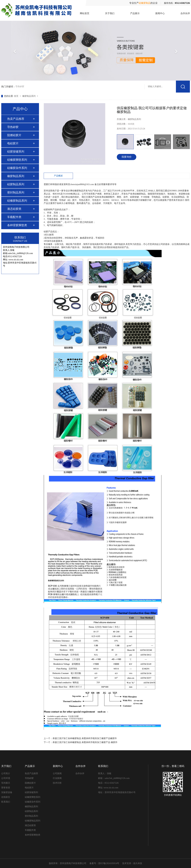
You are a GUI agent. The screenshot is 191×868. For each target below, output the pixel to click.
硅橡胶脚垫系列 (17, 160)
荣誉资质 (6, 788)
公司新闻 (57, 773)
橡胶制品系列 (29, 96)
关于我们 (110, 13)
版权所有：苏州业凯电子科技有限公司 (68, 863)
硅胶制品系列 (16, 184)
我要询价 (127, 157)
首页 (17, 96)
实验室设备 (7, 792)
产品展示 (135, 13)
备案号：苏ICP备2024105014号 (104, 863)
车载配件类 (14, 217)
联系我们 (6, 802)
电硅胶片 (13, 143)
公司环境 (6, 778)
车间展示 (6, 783)
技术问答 (57, 783)
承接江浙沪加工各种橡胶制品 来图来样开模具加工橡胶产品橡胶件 (85, 738)
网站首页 (85, 13)
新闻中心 (160, 13)
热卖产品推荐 (16, 119)
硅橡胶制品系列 (17, 201)
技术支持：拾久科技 (132, 863)
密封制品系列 (16, 192)
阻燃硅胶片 (14, 135)
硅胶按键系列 (16, 152)
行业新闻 (57, 778)
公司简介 (6, 773)
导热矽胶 (20, 86)
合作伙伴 (185, 13)
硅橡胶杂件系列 (17, 168)
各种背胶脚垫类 (17, 225)
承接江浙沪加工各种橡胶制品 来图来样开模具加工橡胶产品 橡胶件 (85, 742)
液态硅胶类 (14, 209)
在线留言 (6, 797)
